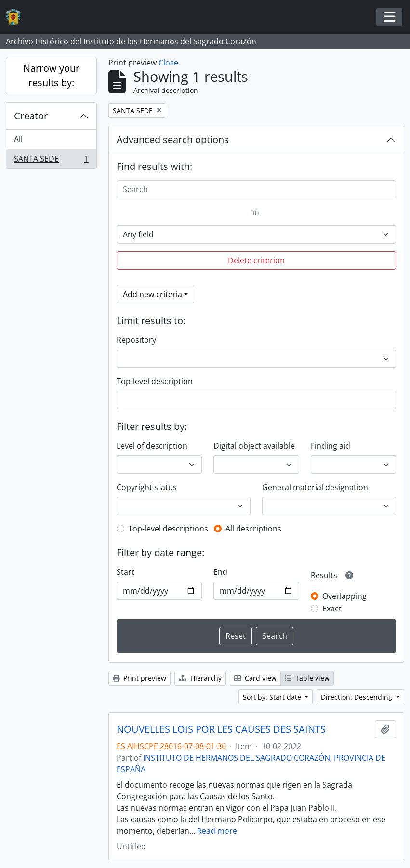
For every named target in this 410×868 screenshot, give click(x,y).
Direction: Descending (357, 697)
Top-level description (155, 381)
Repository (136, 340)
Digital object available (254, 446)
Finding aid (331, 446)
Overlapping (344, 596)
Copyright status (147, 487)
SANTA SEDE (51, 161)
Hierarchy (200, 678)
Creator (31, 116)
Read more (217, 831)
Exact (332, 609)
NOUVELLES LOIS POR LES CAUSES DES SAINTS (221, 729)
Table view (307, 678)
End (220, 572)
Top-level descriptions (168, 529)
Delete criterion (256, 260)
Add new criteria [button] (152, 294)
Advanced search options (173, 139)
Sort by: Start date (273, 697)
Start (126, 572)
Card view (255, 678)
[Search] (256, 189)
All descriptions (253, 529)
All (18, 139)
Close (168, 63)
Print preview (139, 678)
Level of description (152, 446)
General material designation (315, 487)
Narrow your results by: (51, 75)
